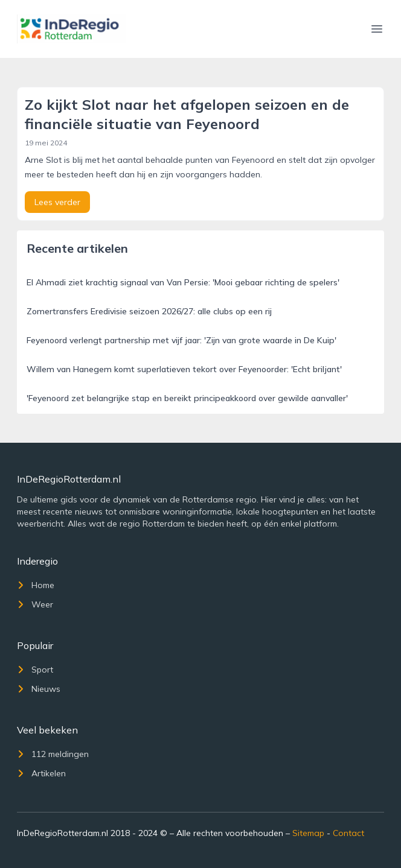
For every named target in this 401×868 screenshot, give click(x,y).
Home (36, 585)
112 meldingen (53, 754)
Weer (35, 604)
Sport (35, 670)
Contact (348, 833)
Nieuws (39, 689)
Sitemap (308, 833)
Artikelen (41, 773)
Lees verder (57, 202)
